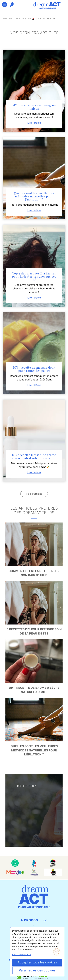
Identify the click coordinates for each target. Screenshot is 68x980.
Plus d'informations (22, 954)
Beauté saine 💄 (25, 18)
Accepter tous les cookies (37, 962)
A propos (33, 920)
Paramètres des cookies (37, 970)
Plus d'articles (34, 494)
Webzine (7, 18)
